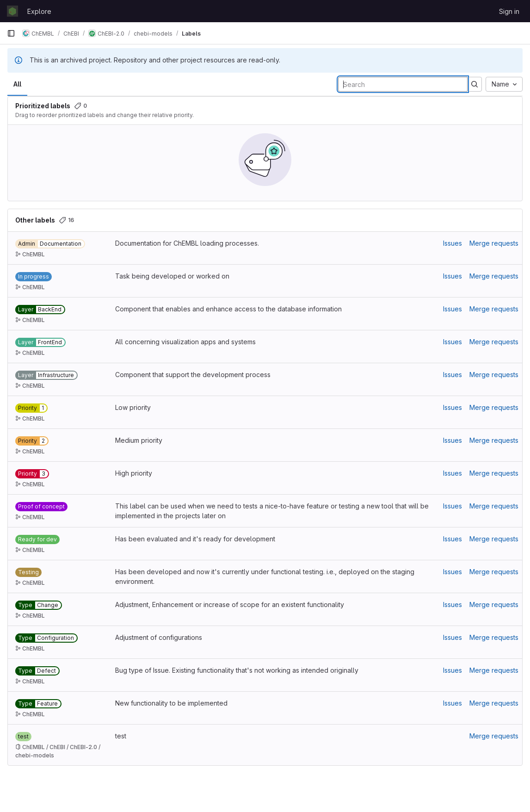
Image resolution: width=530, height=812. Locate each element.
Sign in (509, 11)
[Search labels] (403, 84)
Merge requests (494, 243)
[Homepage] (12, 11)
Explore (39, 11)
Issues (453, 243)
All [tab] (17, 84)
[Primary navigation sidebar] (11, 33)
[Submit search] (475, 84)
